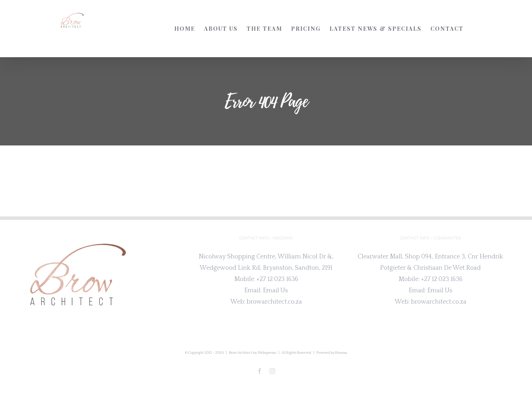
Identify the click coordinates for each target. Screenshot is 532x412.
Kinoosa (341, 353)
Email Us (275, 291)
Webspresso (267, 353)
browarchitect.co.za (274, 302)
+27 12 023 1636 (277, 279)
